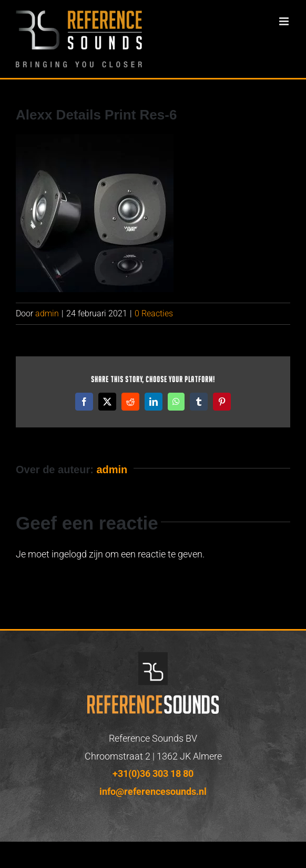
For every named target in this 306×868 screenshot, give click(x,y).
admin (47, 313)
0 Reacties (154, 313)
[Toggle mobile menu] (285, 21)
